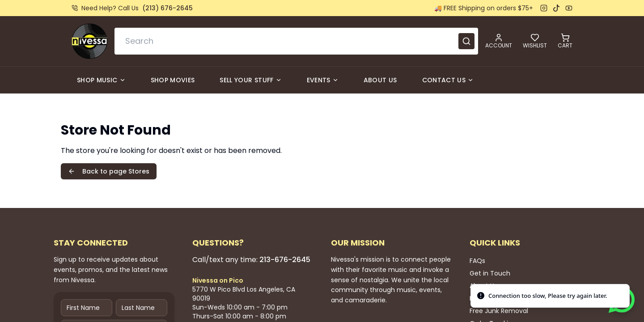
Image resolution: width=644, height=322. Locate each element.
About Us (380, 80)
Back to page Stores (109, 171)
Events (323, 80)
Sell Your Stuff (250, 80)
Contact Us (448, 80)
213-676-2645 (285, 260)
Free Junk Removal (499, 311)
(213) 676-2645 (167, 8)
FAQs (477, 261)
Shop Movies (173, 80)
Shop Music (101, 80)
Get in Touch (490, 273)
